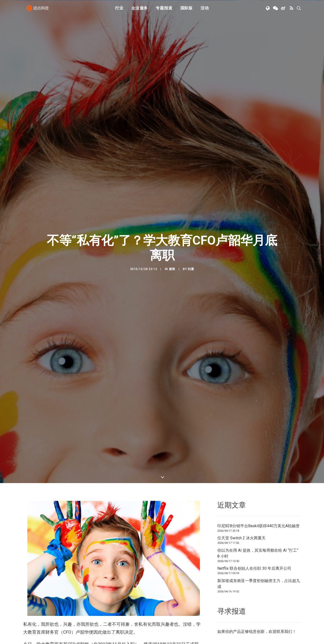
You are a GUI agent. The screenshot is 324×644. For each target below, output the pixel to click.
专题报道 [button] (164, 10)
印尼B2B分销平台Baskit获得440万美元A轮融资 (258, 469)
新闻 (172, 240)
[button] (268, 11)
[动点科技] (39, 11)
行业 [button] (119, 10)
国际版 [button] (187, 10)
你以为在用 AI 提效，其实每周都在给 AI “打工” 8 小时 (258, 496)
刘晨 (191, 240)
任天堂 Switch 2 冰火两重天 (241, 481)
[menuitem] (119, 11)
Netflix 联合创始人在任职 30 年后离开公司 (254, 511)
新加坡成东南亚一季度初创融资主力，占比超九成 (259, 526)
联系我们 (284, 574)
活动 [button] (205, 10)
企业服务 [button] (140, 10)
